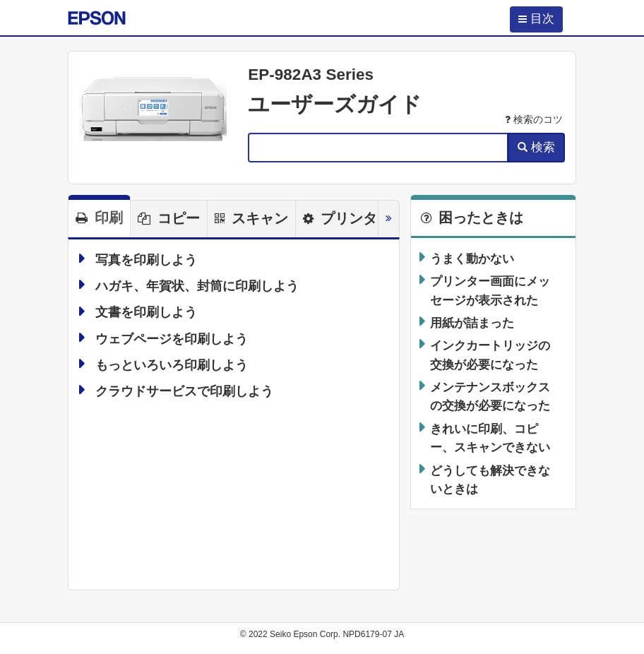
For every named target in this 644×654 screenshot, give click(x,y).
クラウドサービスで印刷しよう (184, 391)
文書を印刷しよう (146, 313)
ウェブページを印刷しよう (172, 339)
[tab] (99, 216)
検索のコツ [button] (534, 120)
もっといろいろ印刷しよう (172, 365)
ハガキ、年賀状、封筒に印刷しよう (197, 286)
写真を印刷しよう (146, 260)
